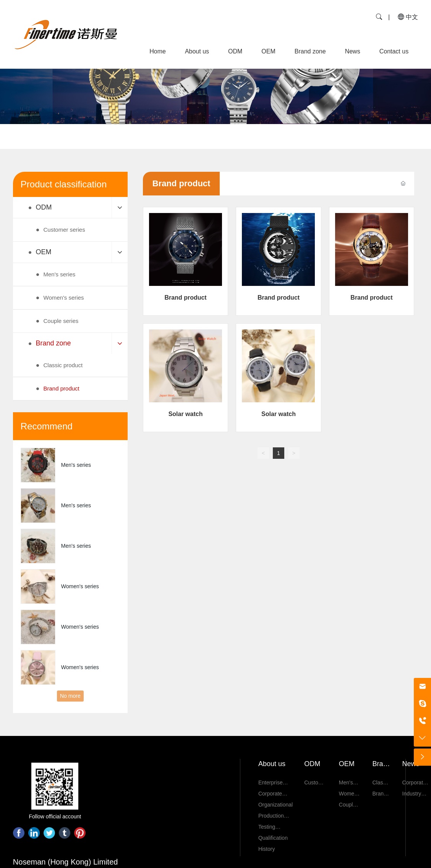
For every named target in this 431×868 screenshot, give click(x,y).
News (353, 51)
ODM (235, 51)
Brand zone (310, 51)
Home (158, 51)
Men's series (76, 465)
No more (70, 696)
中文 (408, 17)
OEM (268, 51)
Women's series (80, 586)
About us (197, 51)
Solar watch (186, 414)
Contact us (394, 51)
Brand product (185, 298)
